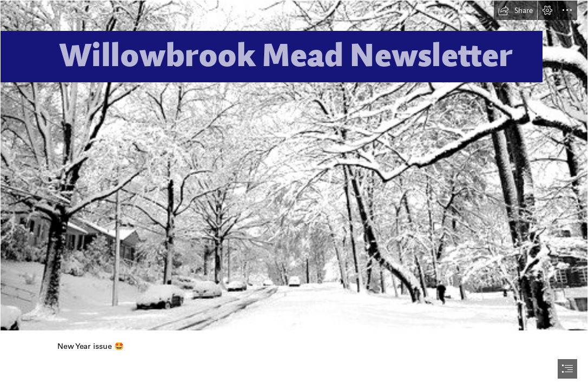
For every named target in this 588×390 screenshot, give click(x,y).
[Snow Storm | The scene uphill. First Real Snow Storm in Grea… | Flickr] (294, 165)
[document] (294, 195)
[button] (515, 10)
